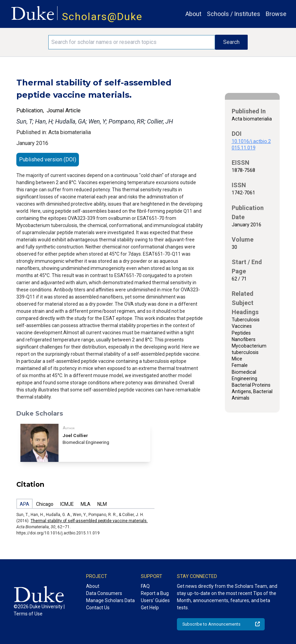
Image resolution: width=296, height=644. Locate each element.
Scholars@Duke (102, 17)
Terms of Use (28, 614)
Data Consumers (104, 593)
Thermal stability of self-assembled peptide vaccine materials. (89, 521)
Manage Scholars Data (110, 600)
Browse (276, 14)
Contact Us (98, 608)
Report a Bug (155, 593)
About (193, 14)
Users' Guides (155, 600)
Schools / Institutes (234, 14)
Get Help (150, 608)
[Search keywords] (131, 42)
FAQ (145, 586)
